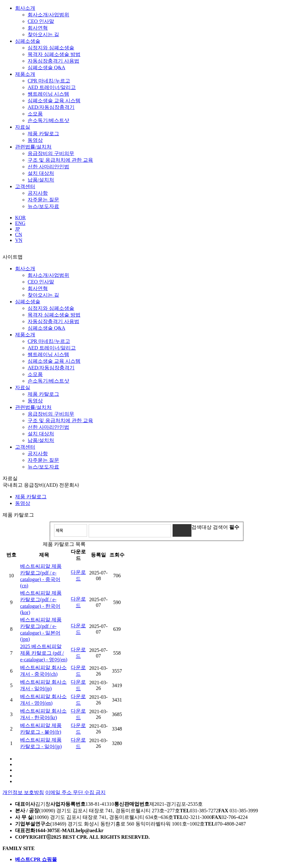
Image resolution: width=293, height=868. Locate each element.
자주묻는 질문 (43, 200)
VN (19, 240)
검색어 (226, 527)
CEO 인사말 (41, 21)
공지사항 (38, 193)
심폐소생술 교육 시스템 (54, 101)
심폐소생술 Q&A (47, 67)
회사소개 (25, 8)
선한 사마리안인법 (48, 167)
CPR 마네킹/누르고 (49, 81)
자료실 (23, 127)
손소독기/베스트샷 (48, 120)
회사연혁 (38, 28)
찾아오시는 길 (43, 34)
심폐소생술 (28, 41)
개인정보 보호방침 (23, 792)
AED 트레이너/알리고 (52, 87)
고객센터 (25, 186)
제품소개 (25, 74)
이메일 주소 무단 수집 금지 (75, 792)
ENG (20, 223)
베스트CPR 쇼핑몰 (36, 859)
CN (19, 235)
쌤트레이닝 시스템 (48, 94)
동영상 (35, 140)
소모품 (35, 114)
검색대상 (202, 527)
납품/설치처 (41, 180)
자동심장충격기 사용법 (53, 61)
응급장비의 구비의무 (51, 153)
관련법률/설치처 (33, 147)
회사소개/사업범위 (48, 15)
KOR (20, 218)
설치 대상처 (41, 173)
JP (17, 229)
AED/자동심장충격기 (51, 107)
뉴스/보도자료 (43, 206)
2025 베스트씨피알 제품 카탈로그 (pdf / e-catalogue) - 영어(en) (44, 653)
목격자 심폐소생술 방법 (54, 54)
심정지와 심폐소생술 (51, 48)
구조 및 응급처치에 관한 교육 (60, 160)
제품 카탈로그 (43, 134)
